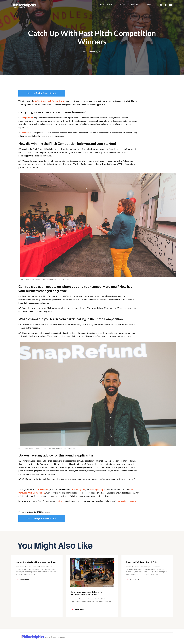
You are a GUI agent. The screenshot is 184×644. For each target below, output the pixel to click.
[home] (9, 5)
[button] (107, 5)
